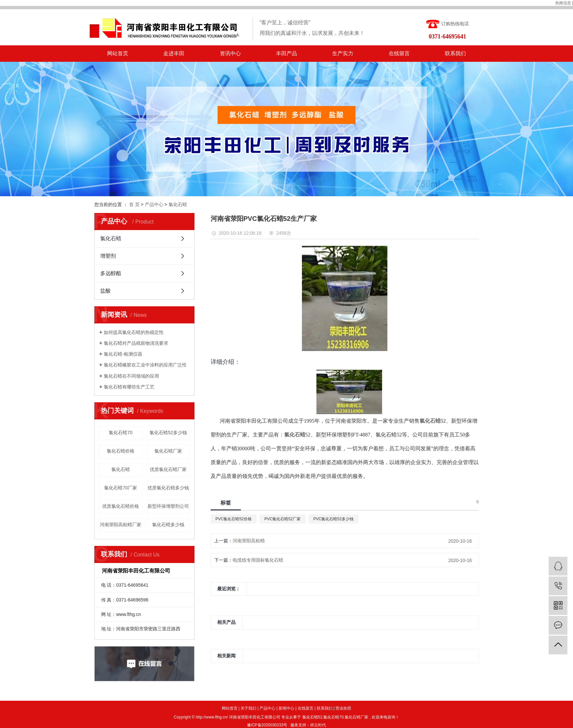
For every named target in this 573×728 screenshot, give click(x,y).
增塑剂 (108, 256)
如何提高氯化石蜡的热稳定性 (134, 332)
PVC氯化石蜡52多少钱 (333, 519)
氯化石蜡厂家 (168, 451)
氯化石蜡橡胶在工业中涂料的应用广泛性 (145, 365)
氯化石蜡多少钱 (168, 525)
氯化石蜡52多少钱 (168, 433)
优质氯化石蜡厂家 (168, 469)
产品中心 (154, 204)
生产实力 (343, 53)
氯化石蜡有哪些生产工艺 (129, 387)
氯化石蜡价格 (121, 451)
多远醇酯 (111, 273)
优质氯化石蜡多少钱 (168, 488)
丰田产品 (286, 53)
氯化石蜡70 (121, 433)
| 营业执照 (342, 708)
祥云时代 (318, 725)
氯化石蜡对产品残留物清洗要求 (136, 343)
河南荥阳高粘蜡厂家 (121, 525)
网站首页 (118, 53)
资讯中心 (230, 53)
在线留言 (399, 53)
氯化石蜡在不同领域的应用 (131, 376)
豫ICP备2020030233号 (267, 725)
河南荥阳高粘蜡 (249, 541)
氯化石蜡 (178, 204)
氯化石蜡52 (312, 717)
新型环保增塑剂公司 (168, 506)
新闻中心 (286, 708)
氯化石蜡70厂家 (121, 488)
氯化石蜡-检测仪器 (123, 354)
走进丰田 (174, 53)
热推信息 (563, 3)
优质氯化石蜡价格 (121, 506)
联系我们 (455, 53)
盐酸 (105, 291)
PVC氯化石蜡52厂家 (283, 519)
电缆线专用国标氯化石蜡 (258, 560)
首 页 (134, 204)
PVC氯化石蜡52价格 (234, 519)
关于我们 (248, 708)
